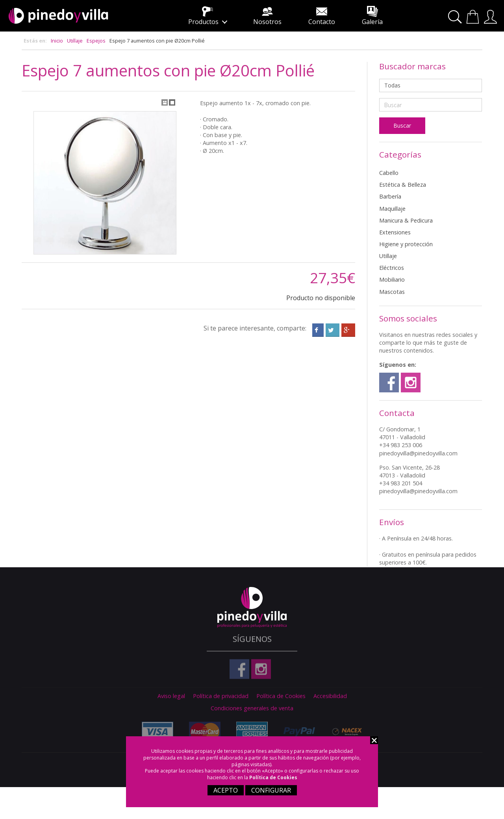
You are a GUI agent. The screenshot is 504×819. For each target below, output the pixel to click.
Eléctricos (392, 268)
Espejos (96, 41)
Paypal (297, 732)
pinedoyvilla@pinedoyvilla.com (418, 453)
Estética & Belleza (403, 185)
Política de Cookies (273, 777)
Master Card (203, 732)
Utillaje (75, 41)
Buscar (456, 17)
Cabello (389, 173)
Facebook (389, 383)
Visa (156, 732)
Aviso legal (171, 696)
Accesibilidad (330, 696)
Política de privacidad (221, 696)
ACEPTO (226, 790)
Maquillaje (392, 209)
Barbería (390, 196)
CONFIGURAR (271, 790)
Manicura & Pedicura (406, 220)
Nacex (345, 732)
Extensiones (395, 232)
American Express (250, 731)
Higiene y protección (406, 244)
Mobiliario (392, 279)
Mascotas (392, 292)
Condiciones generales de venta (252, 708)
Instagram (411, 383)
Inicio (57, 41)
